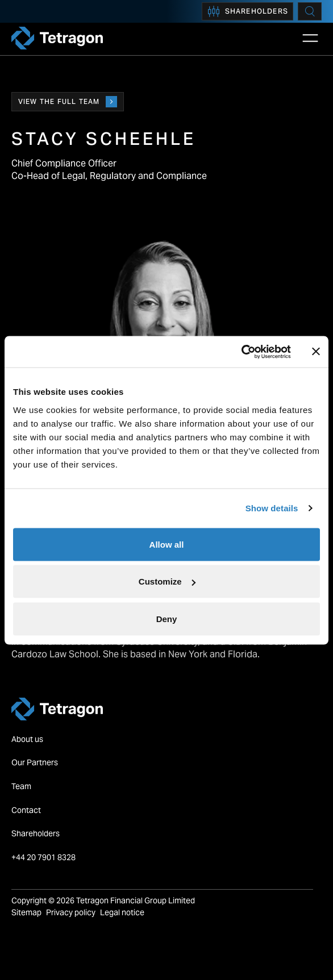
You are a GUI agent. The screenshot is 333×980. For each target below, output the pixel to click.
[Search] (310, 11)
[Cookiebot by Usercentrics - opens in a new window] (241, 352)
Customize (167, 581)
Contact (26, 810)
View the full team (68, 102)
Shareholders (247, 11)
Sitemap (26, 912)
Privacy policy (71, 912)
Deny (167, 618)
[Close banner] (316, 352)
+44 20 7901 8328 (44, 857)
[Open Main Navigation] (310, 38)
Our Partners (35, 762)
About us (27, 739)
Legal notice (122, 912)
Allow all (167, 544)
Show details (272, 508)
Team (21, 786)
